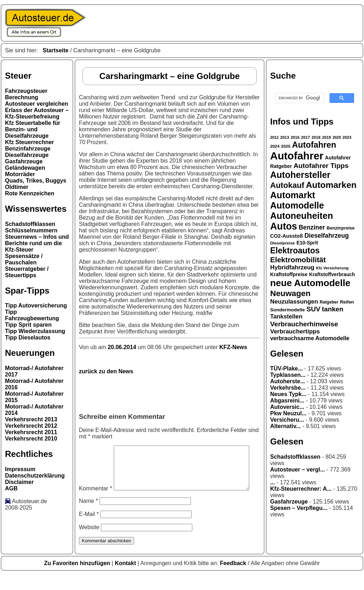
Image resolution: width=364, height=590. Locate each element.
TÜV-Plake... (287, 368)
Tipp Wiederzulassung (35, 331)
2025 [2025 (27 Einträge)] (286, 146)
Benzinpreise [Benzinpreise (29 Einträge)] (341, 228)
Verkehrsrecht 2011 (31, 432)
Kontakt (126, 578)
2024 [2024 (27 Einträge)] (275, 146)
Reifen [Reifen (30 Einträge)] (347, 302)
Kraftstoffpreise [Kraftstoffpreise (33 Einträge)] (289, 274)
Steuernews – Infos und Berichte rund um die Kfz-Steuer (37, 243)
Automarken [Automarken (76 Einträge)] (331, 185)
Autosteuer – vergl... (298, 470)
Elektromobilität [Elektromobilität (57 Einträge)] (298, 260)
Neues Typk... (288, 394)
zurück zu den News (106, 371)
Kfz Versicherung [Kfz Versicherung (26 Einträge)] (332, 268)
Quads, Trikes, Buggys (36, 181)
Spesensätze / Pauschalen (24, 259)
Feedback (234, 578)
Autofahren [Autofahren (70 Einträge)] (314, 145)
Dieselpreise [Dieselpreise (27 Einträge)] (283, 243)
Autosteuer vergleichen (37, 104)
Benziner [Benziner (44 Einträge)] (312, 227)
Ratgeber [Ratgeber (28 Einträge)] (329, 302)
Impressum (20, 469)
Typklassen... (288, 375)
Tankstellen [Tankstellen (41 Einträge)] (286, 317)
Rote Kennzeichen (30, 193)
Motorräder (20, 174)
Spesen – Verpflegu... (299, 508)
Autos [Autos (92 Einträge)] (284, 226)
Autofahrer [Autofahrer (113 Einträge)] (297, 156)
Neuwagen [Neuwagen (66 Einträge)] (290, 293)
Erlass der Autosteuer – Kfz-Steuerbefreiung (37, 113)
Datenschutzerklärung (35, 476)
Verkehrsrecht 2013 (31, 419)
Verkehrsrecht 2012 (31, 426)
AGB (11, 488)
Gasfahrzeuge (24, 161)
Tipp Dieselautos (28, 338)
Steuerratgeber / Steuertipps (27, 272)
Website (89, 542)
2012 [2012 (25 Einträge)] (274, 137)
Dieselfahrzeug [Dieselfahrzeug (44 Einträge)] (326, 236)
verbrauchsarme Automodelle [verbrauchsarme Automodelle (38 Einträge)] (310, 338)
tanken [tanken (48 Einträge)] (333, 309)
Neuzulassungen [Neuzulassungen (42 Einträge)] (294, 302)
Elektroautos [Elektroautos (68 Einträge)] (295, 251)
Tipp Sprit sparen (28, 325)
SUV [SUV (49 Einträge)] (313, 309)
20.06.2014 (123, 347)
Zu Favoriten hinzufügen (78, 578)
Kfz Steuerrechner (30, 142)
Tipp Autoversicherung (36, 305)
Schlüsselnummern (31, 230)
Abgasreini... (287, 401)
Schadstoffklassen (30, 224)
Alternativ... (285, 426)
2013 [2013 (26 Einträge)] (285, 137)
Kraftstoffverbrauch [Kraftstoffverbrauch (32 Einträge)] (332, 274)
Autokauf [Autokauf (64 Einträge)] (287, 185)
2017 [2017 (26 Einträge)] (306, 137)
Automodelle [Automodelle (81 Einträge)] (297, 205)
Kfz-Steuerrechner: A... (301, 489)
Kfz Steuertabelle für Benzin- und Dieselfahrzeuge (33, 129)
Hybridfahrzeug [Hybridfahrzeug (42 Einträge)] (292, 267)
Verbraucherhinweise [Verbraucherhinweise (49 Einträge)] (304, 324)
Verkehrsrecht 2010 (31, 439)
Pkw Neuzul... (288, 413)
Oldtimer (17, 187)
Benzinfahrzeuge (28, 149)
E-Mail (89, 529)
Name (88, 516)
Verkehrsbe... (288, 388)
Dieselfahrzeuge (27, 155)
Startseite (56, 50)
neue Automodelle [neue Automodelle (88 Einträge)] (310, 283)
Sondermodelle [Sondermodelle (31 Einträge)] (288, 310)
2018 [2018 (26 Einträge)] (316, 137)
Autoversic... (287, 407)
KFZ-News (233, 347)
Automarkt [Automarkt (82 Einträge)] (293, 195)
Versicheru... (287, 420)
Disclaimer (19, 482)
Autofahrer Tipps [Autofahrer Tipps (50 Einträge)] (321, 166)
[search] (299, 98)
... (272, 482)
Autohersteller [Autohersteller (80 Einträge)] (300, 175)
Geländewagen (25, 168)
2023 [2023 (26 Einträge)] (347, 137)
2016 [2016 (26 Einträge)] (295, 137)
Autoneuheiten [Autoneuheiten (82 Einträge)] (302, 216)
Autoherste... (288, 381)
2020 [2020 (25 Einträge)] (337, 137)
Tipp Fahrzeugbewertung (32, 315)
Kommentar (95, 449)
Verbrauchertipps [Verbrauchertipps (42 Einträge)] (295, 331)
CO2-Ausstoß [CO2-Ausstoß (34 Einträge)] (287, 236)
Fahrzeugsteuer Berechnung (26, 94)
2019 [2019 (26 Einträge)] (326, 137)
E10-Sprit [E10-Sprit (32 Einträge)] (307, 243)
